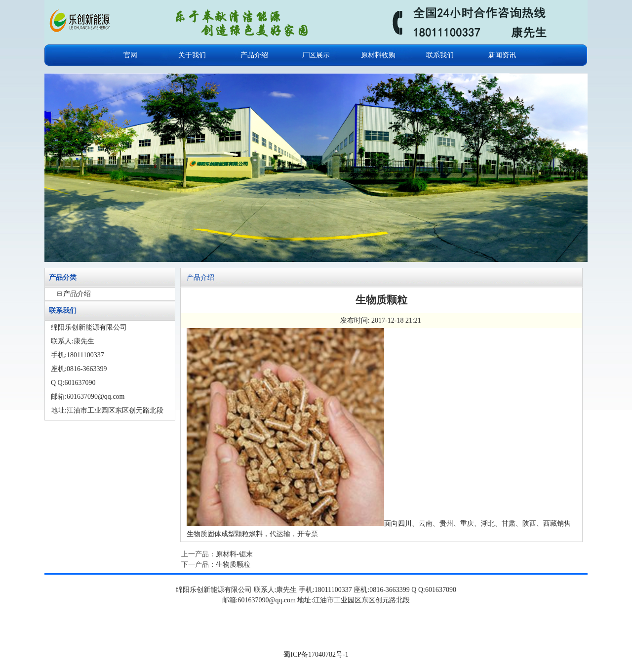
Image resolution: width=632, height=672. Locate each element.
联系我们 (440, 55)
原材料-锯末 (234, 554)
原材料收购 (378, 55)
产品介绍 (254, 55)
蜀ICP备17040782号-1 (316, 654)
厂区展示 (316, 55)
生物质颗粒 (233, 565)
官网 (130, 55)
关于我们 (192, 55)
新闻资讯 (502, 55)
